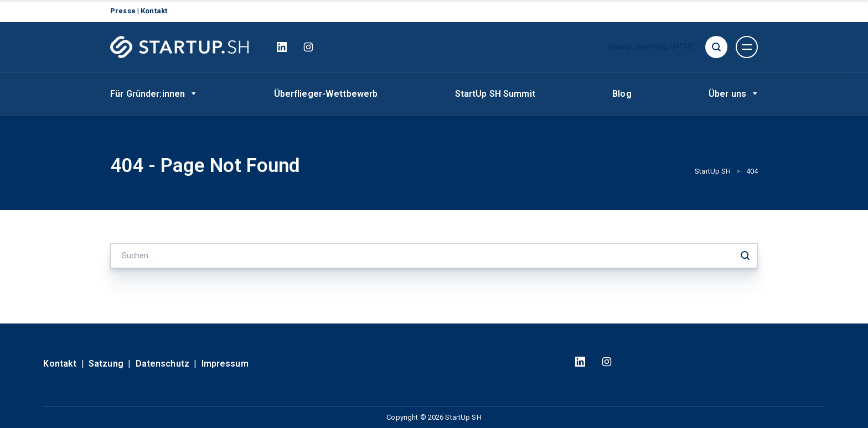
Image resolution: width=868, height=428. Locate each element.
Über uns (727, 94)
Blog (622, 94)
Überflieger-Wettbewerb (326, 94)
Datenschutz (162, 364)
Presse (124, 11)
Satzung (106, 364)
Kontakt (154, 11)
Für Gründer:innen (148, 94)
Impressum (225, 364)
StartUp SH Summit (495, 94)
